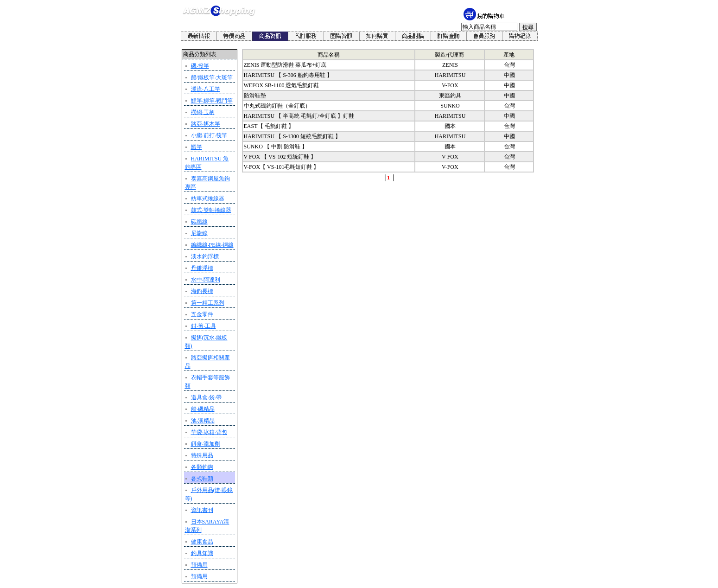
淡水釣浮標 (205, 256)
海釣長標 (202, 291)
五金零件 (202, 314)
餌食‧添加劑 (206, 444)
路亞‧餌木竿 (206, 124)
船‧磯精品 (203, 409)
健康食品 (202, 542)
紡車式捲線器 (208, 198)
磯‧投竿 (200, 66)
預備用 (199, 565)
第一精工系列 (208, 303)
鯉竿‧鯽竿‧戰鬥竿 (212, 101)
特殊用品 (202, 455)
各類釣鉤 (202, 467)
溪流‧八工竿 (206, 89)
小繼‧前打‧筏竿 (209, 135)
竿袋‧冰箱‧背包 (209, 432)
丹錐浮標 (202, 268)
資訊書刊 (202, 510)
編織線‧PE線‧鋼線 (212, 245)
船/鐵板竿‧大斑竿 (212, 77)
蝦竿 (197, 147)
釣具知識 (202, 553)
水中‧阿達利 (206, 280)
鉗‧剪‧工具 (203, 326)
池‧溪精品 (203, 421)
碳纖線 (199, 222)
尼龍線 (199, 233)
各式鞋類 (202, 479)
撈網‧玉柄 (203, 112)
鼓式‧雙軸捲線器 (211, 210)
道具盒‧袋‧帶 (206, 397)
